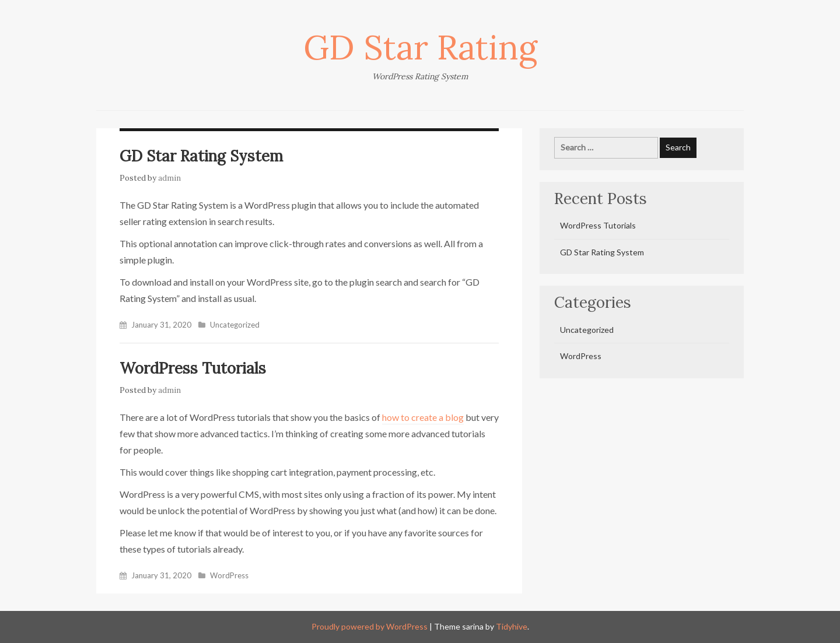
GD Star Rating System (201, 156)
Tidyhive (512, 626)
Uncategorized (235, 325)
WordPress (229, 575)
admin (169, 178)
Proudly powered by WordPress (370, 626)
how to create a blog (423, 417)
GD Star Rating (420, 47)
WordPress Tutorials (193, 368)
